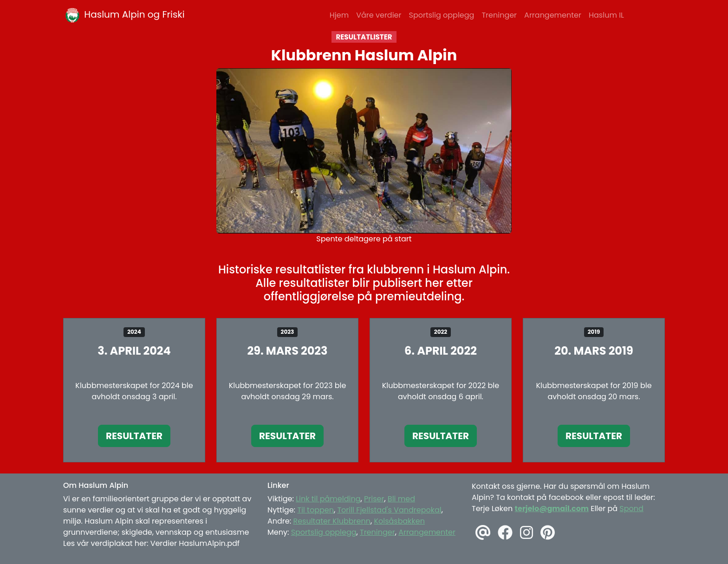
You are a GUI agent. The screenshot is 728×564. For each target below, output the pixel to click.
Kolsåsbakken (399, 521)
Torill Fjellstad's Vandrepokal (389, 510)
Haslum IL (606, 15)
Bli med (401, 499)
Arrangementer (553, 15)
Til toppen (315, 510)
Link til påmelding (328, 499)
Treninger (499, 15)
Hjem (339, 15)
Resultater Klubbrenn (332, 521)
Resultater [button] (134, 436)
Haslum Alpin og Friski (124, 15)
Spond (631, 509)
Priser (374, 499)
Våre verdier (379, 15)
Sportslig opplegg (442, 15)
